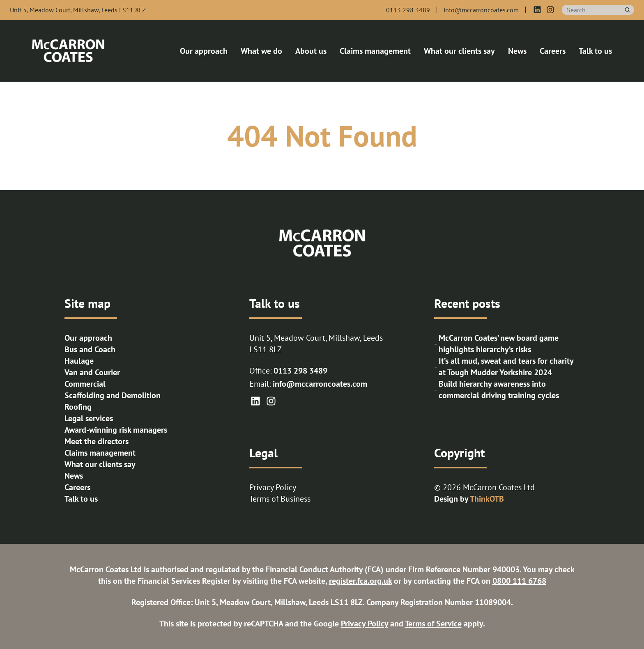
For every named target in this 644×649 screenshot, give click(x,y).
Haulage (79, 361)
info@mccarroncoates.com (320, 384)
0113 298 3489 (300, 371)
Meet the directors (97, 441)
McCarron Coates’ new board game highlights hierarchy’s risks (499, 344)
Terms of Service (433, 624)
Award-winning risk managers (116, 430)
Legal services (89, 418)
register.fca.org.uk (360, 581)
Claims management (100, 453)
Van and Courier (92, 372)
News (74, 476)
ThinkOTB (487, 499)
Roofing (78, 407)
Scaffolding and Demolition (113, 395)
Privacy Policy (273, 487)
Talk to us (81, 499)
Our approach (88, 338)
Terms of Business (280, 499)
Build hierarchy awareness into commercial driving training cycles (499, 390)
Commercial (85, 384)
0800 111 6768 (519, 581)
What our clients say (100, 464)
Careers (77, 487)
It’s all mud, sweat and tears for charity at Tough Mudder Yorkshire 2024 (506, 367)
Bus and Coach (90, 349)
